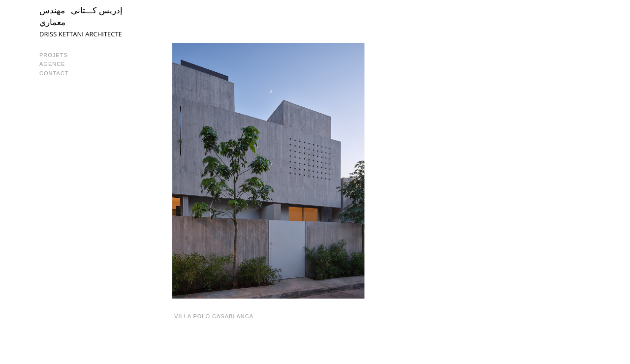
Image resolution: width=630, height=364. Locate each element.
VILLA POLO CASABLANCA (213, 316)
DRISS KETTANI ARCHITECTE (81, 34)
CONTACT (54, 73)
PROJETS (54, 55)
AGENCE (52, 64)
